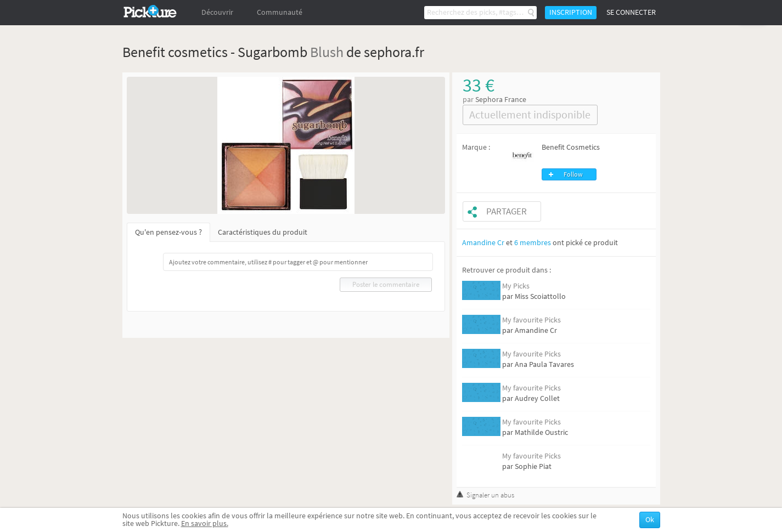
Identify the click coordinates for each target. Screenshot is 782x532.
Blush (327, 52)
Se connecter (631, 12)
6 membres (533, 243)
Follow (573, 174)
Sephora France (501, 100)
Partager (507, 211)
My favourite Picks (531, 320)
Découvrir (217, 12)
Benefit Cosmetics (571, 147)
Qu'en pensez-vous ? (168, 232)
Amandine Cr (483, 243)
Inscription (571, 12)
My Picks (516, 286)
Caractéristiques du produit (263, 232)
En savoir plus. (205, 523)
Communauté (280, 12)
